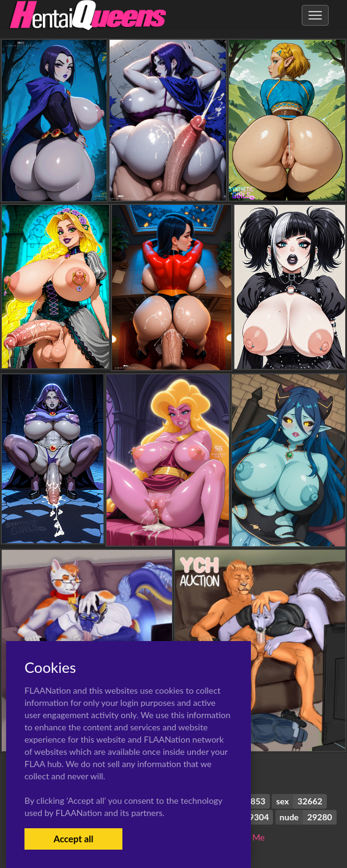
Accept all (73, 839)
